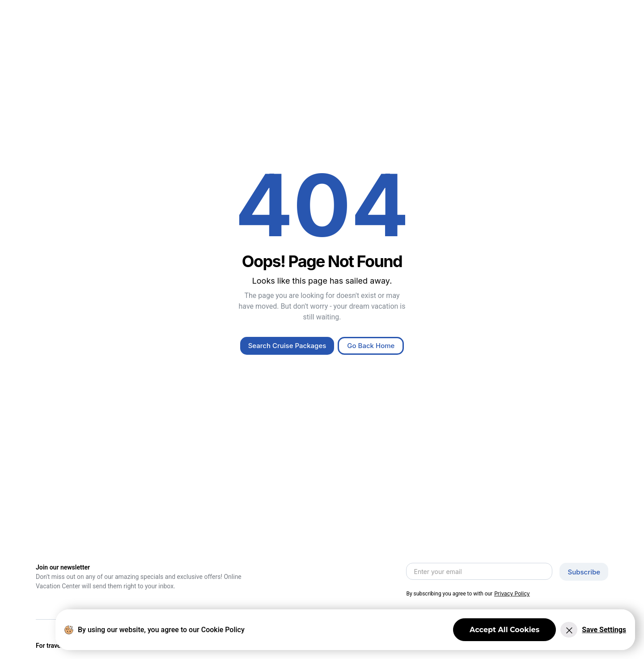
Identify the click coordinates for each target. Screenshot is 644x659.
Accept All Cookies (504, 630)
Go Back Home (371, 346)
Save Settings (604, 630)
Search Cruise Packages (287, 346)
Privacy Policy (512, 593)
